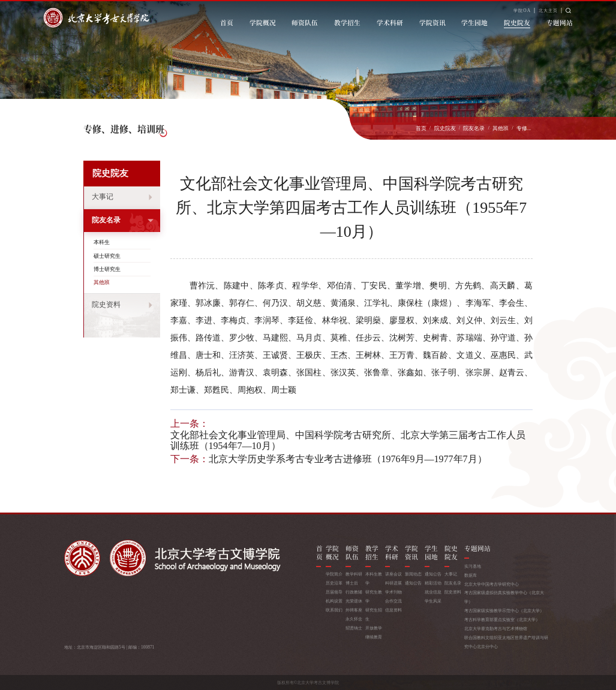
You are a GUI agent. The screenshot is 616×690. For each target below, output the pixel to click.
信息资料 (393, 610)
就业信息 (433, 592)
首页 (227, 22)
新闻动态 (413, 574)
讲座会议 (393, 574)
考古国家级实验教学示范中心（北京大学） (504, 611)
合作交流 (393, 601)
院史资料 (106, 305)
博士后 (352, 583)
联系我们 (334, 610)
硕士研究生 (107, 256)
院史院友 (517, 22)
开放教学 (374, 628)
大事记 (103, 197)
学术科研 (390, 22)
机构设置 (334, 601)
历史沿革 (334, 583)
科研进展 (393, 583)
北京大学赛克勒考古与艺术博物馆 (496, 629)
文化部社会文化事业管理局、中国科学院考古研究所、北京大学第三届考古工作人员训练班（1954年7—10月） (348, 441)
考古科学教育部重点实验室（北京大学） (502, 620)
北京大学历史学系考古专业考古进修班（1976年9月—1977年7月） (348, 459)
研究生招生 (374, 614)
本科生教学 (374, 578)
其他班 (501, 128)
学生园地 (474, 22)
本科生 (102, 242)
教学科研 (354, 574)
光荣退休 (354, 601)
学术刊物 (393, 592)
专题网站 (560, 22)
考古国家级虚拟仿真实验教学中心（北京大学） (504, 597)
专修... (524, 128)
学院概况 (263, 22)
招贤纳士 (354, 628)
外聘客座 (354, 610)
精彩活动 (433, 583)
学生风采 (433, 601)
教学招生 (347, 22)
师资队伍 (305, 22)
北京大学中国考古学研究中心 (492, 584)
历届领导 (334, 592)
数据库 (471, 575)
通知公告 (413, 583)
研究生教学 (374, 596)
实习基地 (473, 566)
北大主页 (548, 10)
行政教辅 (354, 592)
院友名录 (474, 128)
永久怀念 (354, 619)
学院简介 (334, 574)
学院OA (522, 10)
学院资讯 (432, 22)
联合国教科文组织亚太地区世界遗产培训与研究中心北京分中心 (506, 642)
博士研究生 (107, 269)
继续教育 (374, 637)
